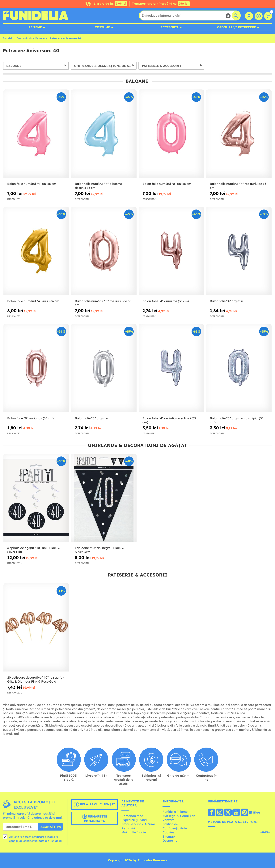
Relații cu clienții (94, 805)
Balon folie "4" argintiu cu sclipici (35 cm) (169, 420)
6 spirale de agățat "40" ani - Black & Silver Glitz (34, 550)
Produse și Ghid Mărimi (138, 824)
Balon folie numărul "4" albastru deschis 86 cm (98, 186)
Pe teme (35, 27)
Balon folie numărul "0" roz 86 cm (167, 184)
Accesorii (169, 27)
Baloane (14, 66)
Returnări (128, 828)
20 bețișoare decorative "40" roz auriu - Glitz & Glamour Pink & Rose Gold (36, 679)
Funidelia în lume (175, 812)
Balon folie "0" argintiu (91, 418)
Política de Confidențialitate (175, 826)
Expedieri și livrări (134, 820)
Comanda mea (132, 816)
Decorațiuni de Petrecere (32, 38)
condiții (14, 841)
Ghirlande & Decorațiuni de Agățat (105, 66)
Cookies (168, 832)
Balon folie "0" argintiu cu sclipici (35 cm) (237, 420)
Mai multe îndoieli (134, 832)
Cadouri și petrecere (237, 27)
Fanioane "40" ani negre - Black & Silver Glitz (100, 550)
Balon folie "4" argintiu (226, 301)
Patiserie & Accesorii (162, 66)
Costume (102, 27)
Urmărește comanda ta (94, 818)
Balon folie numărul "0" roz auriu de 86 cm (103, 303)
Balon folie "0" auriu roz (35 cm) (30, 418)
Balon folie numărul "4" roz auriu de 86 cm (238, 186)
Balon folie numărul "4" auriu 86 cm (33, 301)
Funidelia (8, 38)
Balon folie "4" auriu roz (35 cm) (166, 301)
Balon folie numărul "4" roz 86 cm (32, 184)
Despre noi (170, 840)
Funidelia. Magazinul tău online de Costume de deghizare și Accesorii (36, 15)
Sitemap (169, 836)
